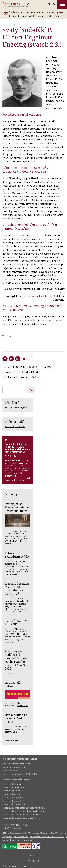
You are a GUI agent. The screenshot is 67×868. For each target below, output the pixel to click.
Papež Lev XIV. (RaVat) (51, 833)
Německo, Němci (29, 372)
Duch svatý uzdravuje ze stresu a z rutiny (33, 12)
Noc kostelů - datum (13, 684)
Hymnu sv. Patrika (18, 825)
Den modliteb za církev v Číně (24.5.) (16, 718)
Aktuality (11, 494)
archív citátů (53, 16)
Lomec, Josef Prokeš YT (17, 837)
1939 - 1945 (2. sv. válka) (25, 367)
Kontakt (34, 855)
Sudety (36, 377)
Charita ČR (25, 833)
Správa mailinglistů (18, 407)
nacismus (10, 372)
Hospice (36, 833)
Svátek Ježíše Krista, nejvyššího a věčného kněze (17, 507)
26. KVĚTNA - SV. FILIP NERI (16, 623)
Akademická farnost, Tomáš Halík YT (47, 837)
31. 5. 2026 (10, 426)
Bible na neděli (15, 422)
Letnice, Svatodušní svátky (17, 555)
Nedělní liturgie (18, 480)
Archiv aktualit (11, 741)
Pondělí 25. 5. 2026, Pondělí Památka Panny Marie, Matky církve (17, 449)
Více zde (7, 336)
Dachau (47, 367)
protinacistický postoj (16, 377)
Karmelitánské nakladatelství (35, 296)
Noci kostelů (23, 706)
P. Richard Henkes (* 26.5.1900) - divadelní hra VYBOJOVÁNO (17, 589)
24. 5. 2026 (20, 426)
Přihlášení (12, 403)
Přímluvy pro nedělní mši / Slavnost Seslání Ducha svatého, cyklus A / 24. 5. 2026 (16, 660)
